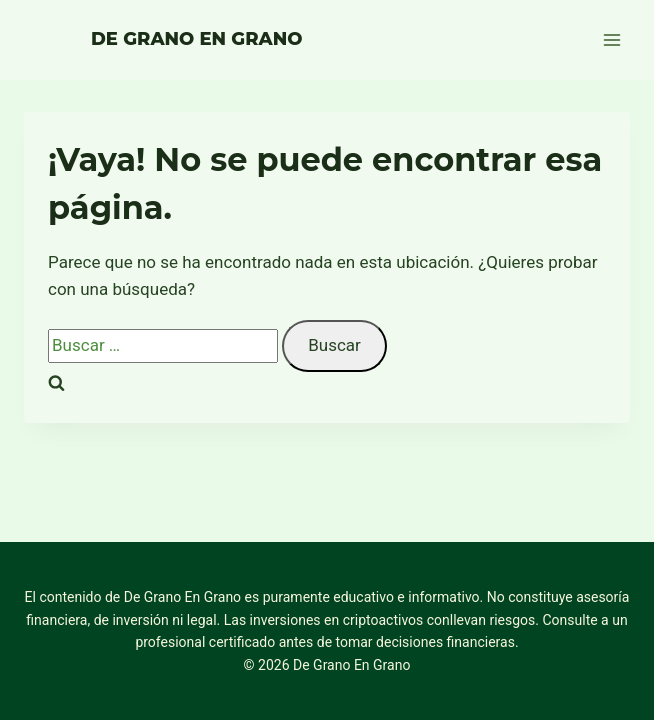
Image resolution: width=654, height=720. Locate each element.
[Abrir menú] (611, 39)
